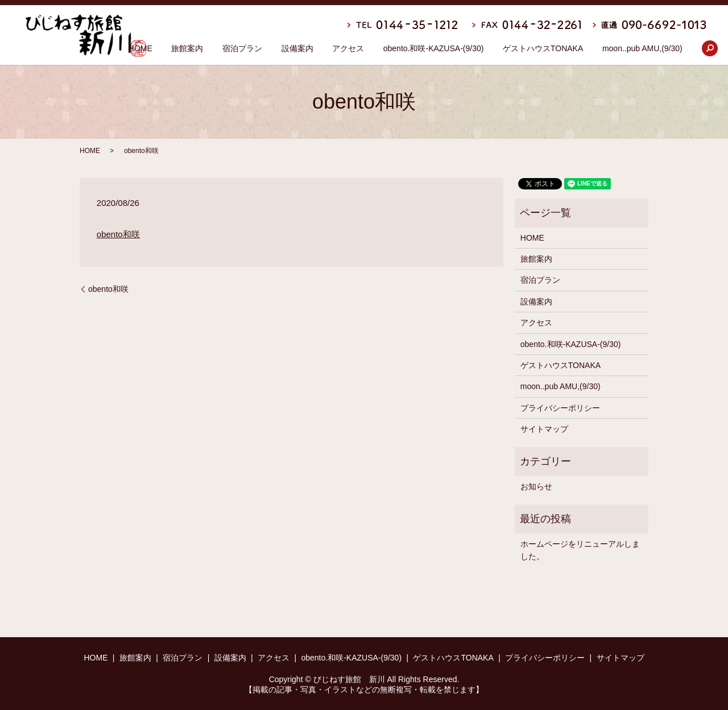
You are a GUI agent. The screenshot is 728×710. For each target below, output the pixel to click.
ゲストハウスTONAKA (543, 48)
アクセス (348, 48)
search (710, 48)
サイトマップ (544, 429)
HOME (140, 48)
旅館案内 (187, 48)
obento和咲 (118, 234)
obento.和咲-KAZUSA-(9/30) (434, 48)
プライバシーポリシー (560, 408)
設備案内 (297, 48)
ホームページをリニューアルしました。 (580, 550)
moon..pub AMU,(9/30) (642, 48)
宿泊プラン (242, 48)
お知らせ (536, 486)
